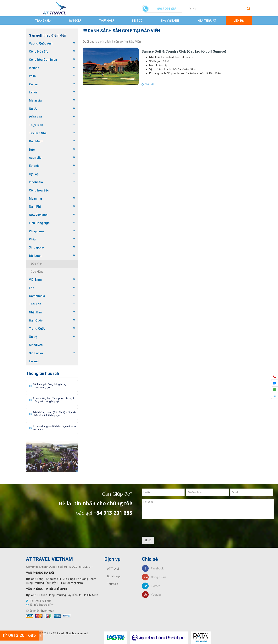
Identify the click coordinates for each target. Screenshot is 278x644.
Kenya (33, 84)
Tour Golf (107, 21)
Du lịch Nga (114, 576)
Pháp (33, 239)
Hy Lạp (34, 174)
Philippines (37, 231)
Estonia (34, 166)
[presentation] (171, 529)
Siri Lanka (36, 353)
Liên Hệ (239, 21)
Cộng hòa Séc (39, 190)
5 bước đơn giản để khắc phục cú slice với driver (54, 428)
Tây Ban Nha (38, 133)
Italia (32, 76)
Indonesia (36, 182)
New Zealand (38, 215)
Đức (32, 150)
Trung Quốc (37, 329)
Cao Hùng (37, 272)
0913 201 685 (19, 635)
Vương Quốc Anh (41, 43)
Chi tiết (148, 84)
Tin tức (137, 21)
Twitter (151, 586)
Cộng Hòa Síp (39, 52)
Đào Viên (37, 264)
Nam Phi (35, 207)
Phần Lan (36, 117)
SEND (148, 540)
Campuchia (37, 296)
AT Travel (113, 569)
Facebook (153, 568)
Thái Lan (35, 304)
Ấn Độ (33, 337)
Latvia (33, 92)
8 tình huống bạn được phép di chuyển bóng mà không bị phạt (54, 400)
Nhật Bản (35, 312)
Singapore (36, 247)
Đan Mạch (36, 141)
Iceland (34, 68)
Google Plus (154, 577)
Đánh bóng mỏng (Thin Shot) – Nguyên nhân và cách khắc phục (55, 414)
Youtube (152, 595)
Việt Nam (35, 280)
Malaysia (35, 100)
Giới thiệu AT (207, 21)
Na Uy (33, 109)
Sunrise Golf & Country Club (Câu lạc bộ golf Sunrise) (184, 51)
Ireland (34, 361)
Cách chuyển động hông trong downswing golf (50, 386)
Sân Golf (75, 21)
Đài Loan (35, 256)
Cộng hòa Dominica (43, 60)
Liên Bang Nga (39, 223)
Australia (35, 158)
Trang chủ (43, 21)
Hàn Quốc (36, 320)
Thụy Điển (36, 125)
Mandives (36, 345)
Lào (32, 288)
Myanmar (36, 199)
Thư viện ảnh (170, 21)
